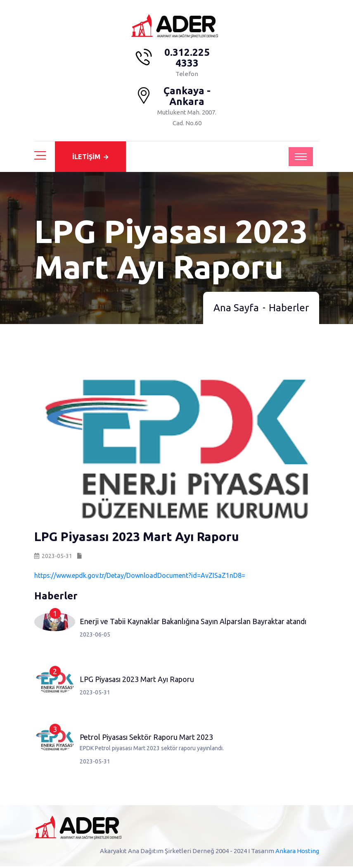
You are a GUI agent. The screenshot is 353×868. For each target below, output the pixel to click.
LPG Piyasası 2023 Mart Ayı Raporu (137, 681)
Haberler (289, 309)
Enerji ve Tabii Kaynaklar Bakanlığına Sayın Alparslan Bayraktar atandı (193, 623)
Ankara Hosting (297, 852)
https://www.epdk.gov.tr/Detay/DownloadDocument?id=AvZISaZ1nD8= (140, 577)
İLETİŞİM (90, 157)
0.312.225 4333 (187, 58)
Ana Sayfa (236, 309)
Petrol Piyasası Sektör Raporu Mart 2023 (146, 739)
